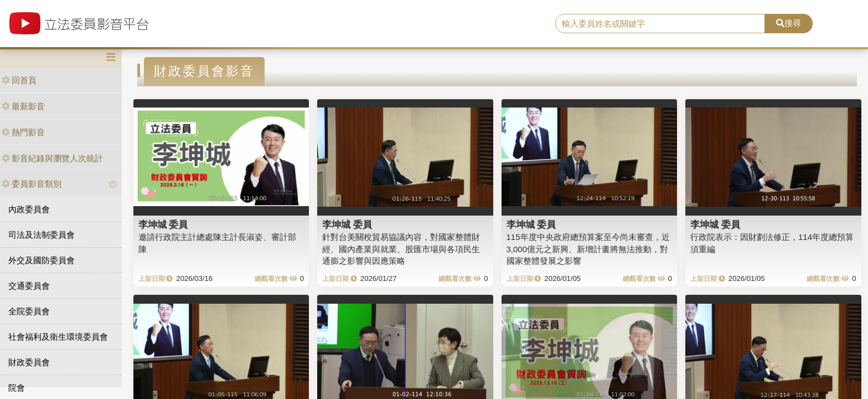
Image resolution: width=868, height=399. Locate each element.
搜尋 (789, 23)
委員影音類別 (32, 184)
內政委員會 (29, 209)
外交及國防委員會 (42, 260)
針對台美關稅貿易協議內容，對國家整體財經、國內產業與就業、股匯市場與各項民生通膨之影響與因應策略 (401, 249)
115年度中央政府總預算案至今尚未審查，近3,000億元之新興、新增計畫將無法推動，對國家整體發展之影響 (588, 249)
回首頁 (19, 80)
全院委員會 (29, 311)
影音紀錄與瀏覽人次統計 (52, 158)
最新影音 (23, 106)
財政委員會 (29, 362)
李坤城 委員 (163, 224)
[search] (660, 24)
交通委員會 (29, 286)
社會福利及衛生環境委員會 (58, 337)
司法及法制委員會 (42, 235)
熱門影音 (23, 132)
